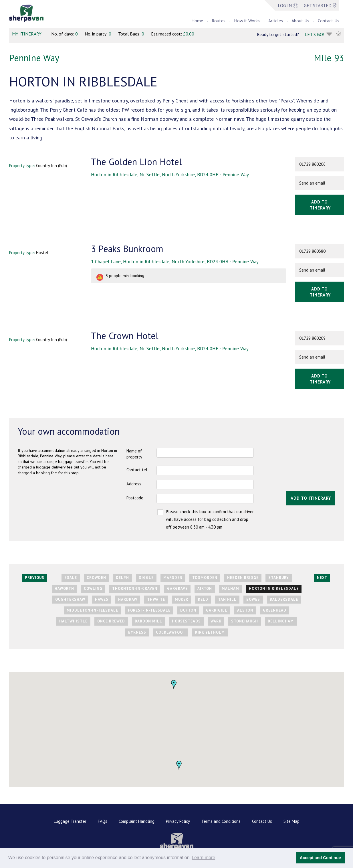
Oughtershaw (70, 599)
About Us (300, 21)
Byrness (137, 632)
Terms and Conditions (221, 821)
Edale (71, 578)
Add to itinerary (320, 205)
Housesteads (186, 621)
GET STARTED (320, 5)
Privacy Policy (178, 821)
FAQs (103, 821)
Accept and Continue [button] (320, 858)
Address (134, 484)
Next (322, 578)
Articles (276, 21)
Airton (205, 589)
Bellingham (281, 621)
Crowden (96, 578)
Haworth (64, 589)
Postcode (135, 498)
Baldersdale (284, 599)
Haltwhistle (73, 621)
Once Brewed (111, 621)
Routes (219, 21)
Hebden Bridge (243, 578)
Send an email (312, 183)
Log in (288, 5)
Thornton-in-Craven (135, 589)
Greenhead (275, 610)
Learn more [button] (203, 858)
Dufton (188, 610)
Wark (216, 621)
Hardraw (128, 599)
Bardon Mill (148, 621)
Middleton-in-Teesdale (92, 610)
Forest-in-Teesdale (149, 610)
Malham (230, 589)
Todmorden (205, 578)
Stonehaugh (245, 621)
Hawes (102, 599)
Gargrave (177, 589)
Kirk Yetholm (210, 632)
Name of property (134, 454)
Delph (122, 578)
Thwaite (156, 599)
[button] (179, 765)
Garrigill (217, 610)
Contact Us (329, 21)
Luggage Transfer (70, 821)
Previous (35, 578)
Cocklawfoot (171, 632)
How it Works (247, 21)
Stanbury (279, 578)
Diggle (146, 578)
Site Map (291, 821)
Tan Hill (227, 599)
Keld (203, 599)
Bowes (253, 599)
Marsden (173, 578)
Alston (245, 610)
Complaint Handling (137, 821)
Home (197, 21)
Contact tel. (137, 470)
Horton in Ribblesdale (274, 589)
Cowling (93, 589)
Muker (182, 599)
